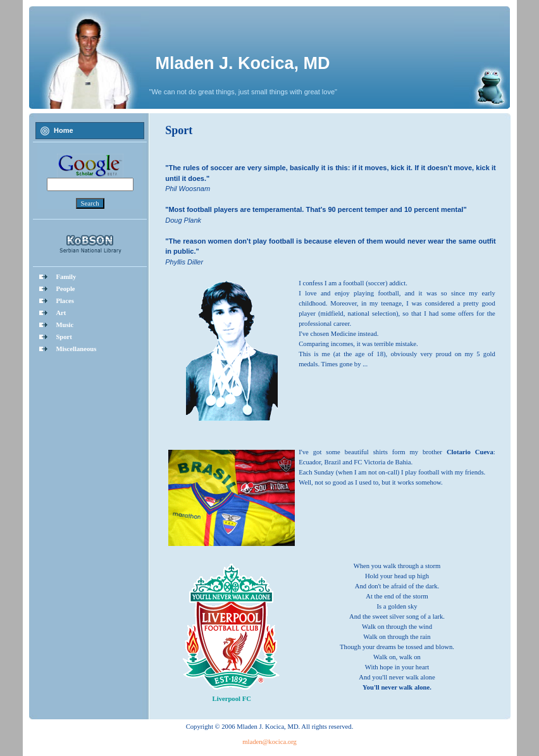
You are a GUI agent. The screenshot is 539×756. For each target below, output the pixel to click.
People (65, 289)
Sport (64, 337)
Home (64, 130)
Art (61, 313)
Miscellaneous (76, 349)
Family (66, 277)
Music (65, 325)
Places (65, 301)
